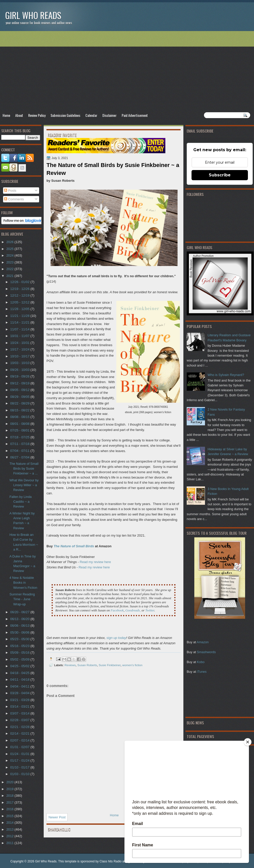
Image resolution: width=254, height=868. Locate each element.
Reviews (70, 665)
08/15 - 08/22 (20, 410)
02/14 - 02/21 (20, 733)
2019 (10, 789)
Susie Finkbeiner (109, 665)
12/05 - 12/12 (20, 302)
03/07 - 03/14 (20, 713)
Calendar (91, 115)
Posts (10, 191)
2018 (10, 796)
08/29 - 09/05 (20, 397)
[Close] (248, 742)
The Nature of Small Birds (74, 546)
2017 (10, 802)
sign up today (116, 638)
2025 (10, 249)
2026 (10, 242)
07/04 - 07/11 (20, 451)
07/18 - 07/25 (20, 437)
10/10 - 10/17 (20, 356)
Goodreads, (133, 610)
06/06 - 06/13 (20, 626)
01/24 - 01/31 (20, 754)
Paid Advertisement (135, 115)
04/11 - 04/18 (20, 680)
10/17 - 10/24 (20, 349)
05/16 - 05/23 (20, 646)
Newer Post (57, 817)
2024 (10, 255)
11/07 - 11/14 (20, 329)
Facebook (117, 610)
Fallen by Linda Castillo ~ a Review (20, 502)
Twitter (150, 610)
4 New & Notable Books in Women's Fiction (23, 583)
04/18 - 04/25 (20, 673)
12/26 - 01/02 (20, 282)
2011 (10, 843)
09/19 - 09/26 (20, 376)
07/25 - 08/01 (20, 430)
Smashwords (206, 652)
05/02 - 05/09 (20, 659)
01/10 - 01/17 (20, 767)
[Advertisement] (127, 72)
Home (6, 115)
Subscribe (220, 175)
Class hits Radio (111, 861)
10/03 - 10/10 (20, 363)
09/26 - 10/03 (20, 370)
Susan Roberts (87, 665)
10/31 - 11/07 (20, 336)
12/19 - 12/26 (20, 289)
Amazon (203, 642)
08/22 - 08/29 (20, 403)
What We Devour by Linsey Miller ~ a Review (24, 485)
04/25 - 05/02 (20, 666)
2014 (10, 823)
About (19, 115)
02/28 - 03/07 (20, 720)
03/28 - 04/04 (20, 693)
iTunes (202, 672)
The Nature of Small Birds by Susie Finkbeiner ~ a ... (24, 469)
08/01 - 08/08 (20, 424)
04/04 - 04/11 (20, 686)
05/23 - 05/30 (20, 639)
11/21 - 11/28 (20, 316)
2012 (10, 836)
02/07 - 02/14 (20, 740)
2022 (10, 269)
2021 (10, 276)
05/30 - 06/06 (20, 632)
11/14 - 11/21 (20, 322)
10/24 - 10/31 (20, 343)
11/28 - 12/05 (20, 309)
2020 (10, 782)
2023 (10, 262)
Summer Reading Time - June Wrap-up (22, 599)
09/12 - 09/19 (20, 383)
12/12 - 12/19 (20, 295)
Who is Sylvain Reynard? (226, 375)
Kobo (201, 662)
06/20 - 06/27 (20, 612)
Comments (14, 199)
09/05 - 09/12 (20, 390)
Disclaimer (109, 115)
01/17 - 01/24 (20, 760)
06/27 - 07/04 (20, 457)
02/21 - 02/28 (20, 727)
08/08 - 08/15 (20, 417)
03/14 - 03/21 (20, 706)
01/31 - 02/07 (20, 747)
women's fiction (132, 665)
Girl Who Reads (33, 15)
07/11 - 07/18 (20, 444)
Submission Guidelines (65, 115)
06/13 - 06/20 (20, 619)
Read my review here (95, 562)
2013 (10, 829)
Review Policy (37, 115)
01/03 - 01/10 (20, 774)
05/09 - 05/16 (20, 653)
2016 (10, 809)
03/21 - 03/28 (20, 700)
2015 (10, 816)
